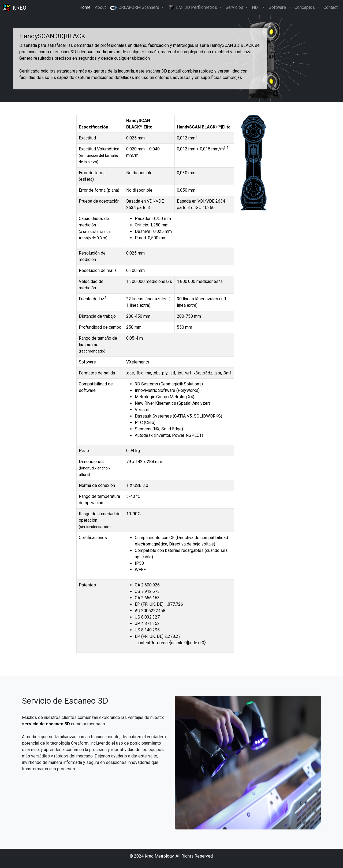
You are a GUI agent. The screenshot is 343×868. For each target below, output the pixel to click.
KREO (19, 8)
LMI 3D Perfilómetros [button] (193, 8)
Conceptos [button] (305, 7)
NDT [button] (257, 7)
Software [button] (278, 7)
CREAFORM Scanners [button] (135, 7)
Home (85, 7)
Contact (331, 7)
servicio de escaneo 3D (46, 724)
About (100, 7)
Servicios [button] (235, 7)
